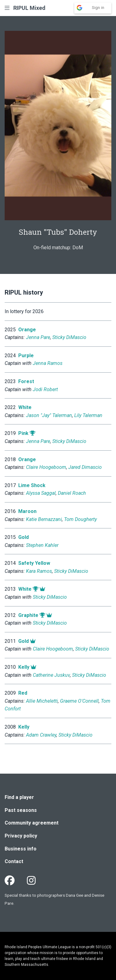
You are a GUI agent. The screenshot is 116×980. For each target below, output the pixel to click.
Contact (14, 861)
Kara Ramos (39, 571)
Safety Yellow (34, 563)
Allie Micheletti (42, 701)
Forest (26, 381)
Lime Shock (32, 485)
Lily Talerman (88, 415)
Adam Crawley (41, 735)
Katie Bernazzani (44, 519)
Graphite (28, 615)
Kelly (24, 667)
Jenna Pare (38, 337)
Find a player (19, 797)
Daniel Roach (72, 493)
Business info (21, 849)
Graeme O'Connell (79, 701)
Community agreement (32, 823)
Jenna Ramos (48, 363)
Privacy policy (21, 836)
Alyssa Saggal (41, 493)
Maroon (27, 511)
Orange (27, 330)
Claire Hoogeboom (46, 467)
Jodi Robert (45, 389)
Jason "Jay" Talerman (49, 415)
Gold (24, 537)
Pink (23, 433)
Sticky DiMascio (69, 337)
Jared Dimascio (85, 467)
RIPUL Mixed (29, 8)
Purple (26, 356)
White (25, 407)
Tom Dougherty (80, 519)
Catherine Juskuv (51, 675)
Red (23, 693)
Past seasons (21, 810)
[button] (7, 8)
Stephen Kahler (42, 545)
